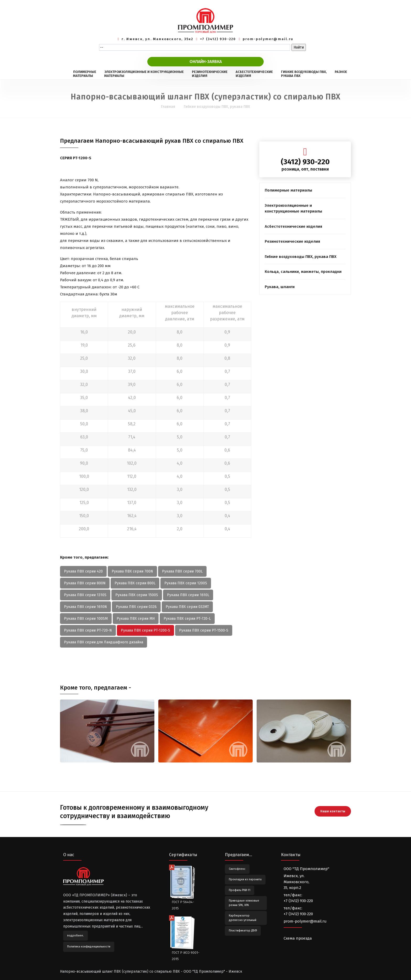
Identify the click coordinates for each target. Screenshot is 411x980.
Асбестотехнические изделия (293, 226)
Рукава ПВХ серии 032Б (136, 607)
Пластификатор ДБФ (243, 931)
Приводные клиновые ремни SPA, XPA (244, 903)
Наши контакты (333, 810)
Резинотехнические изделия (292, 241)
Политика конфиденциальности (89, 947)
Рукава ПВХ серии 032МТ (187, 607)
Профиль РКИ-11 (240, 890)
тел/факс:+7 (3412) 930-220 (298, 898)
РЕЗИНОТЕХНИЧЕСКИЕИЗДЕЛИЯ (210, 74)
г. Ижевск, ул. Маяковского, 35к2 (158, 39)
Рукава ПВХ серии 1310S (85, 595)
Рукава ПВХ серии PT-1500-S (204, 630)
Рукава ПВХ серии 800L (135, 583)
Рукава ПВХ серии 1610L (188, 595)
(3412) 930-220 (305, 162)
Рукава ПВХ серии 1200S (186, 583)
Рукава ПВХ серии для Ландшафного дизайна (104, 642)
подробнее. (75, 936)
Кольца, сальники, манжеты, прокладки (303, 272)
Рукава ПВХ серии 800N (85, 583)
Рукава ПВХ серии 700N (132, 571)
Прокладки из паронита (245, 879)
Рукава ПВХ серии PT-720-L (187, 619)
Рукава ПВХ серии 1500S (137, 595)
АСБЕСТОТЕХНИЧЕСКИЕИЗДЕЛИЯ (254, 74)
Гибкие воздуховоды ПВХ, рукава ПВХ (217, 107)
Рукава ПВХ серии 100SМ (86, 619)
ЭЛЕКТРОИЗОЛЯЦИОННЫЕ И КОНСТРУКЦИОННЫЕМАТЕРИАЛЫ (144, 74)
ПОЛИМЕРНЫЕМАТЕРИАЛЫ (85, 74)
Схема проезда (298, 938)
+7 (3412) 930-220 (218, 39)
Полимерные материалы (288, 190)
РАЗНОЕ (341, 74)
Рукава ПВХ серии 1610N (85, 607)
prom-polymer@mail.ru (268, 39)
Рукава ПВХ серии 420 (83, 571)
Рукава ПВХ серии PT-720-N (88, 630)
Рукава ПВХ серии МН (136, 619)
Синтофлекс (237, 869)
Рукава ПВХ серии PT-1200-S (145, 630)
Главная (168, 107)
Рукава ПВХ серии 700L (182, 571)
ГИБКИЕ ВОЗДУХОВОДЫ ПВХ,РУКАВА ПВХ (304, 74)
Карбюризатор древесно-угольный (243, 918)
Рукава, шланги (280, 287)
